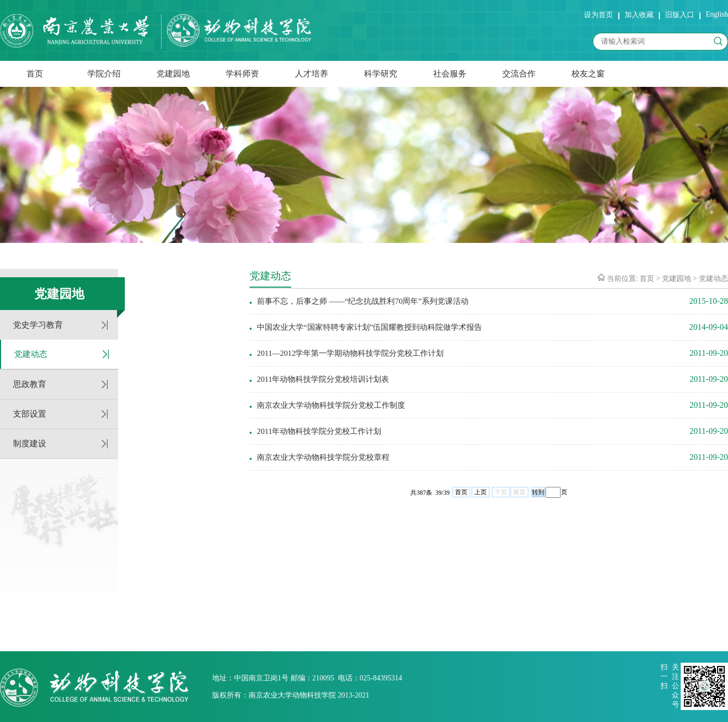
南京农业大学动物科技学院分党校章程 (323, 457)
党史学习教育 (38, 325)
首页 (35, 74)
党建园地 (173, 74)
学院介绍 (104, 74)
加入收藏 (639, 15)
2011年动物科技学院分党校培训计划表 (323, 379)
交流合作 (519, 74)
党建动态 (31, 354)
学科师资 (242, 74)
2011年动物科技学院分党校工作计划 (319, 431)
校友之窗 (588, 74)
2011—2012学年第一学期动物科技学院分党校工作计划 (350, 353)
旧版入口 (680, 15)
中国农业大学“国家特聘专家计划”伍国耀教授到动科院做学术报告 (369, 327)
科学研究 (381, 74)
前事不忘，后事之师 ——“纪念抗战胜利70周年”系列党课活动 (363, 301)
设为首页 (599, 15)
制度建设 (30, 443)
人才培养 (311, 74)
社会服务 (450, 74)
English (717, 14)
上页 (480, 492)
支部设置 (30, 414)
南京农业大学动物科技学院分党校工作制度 (331, 405)
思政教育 (30, 384)
